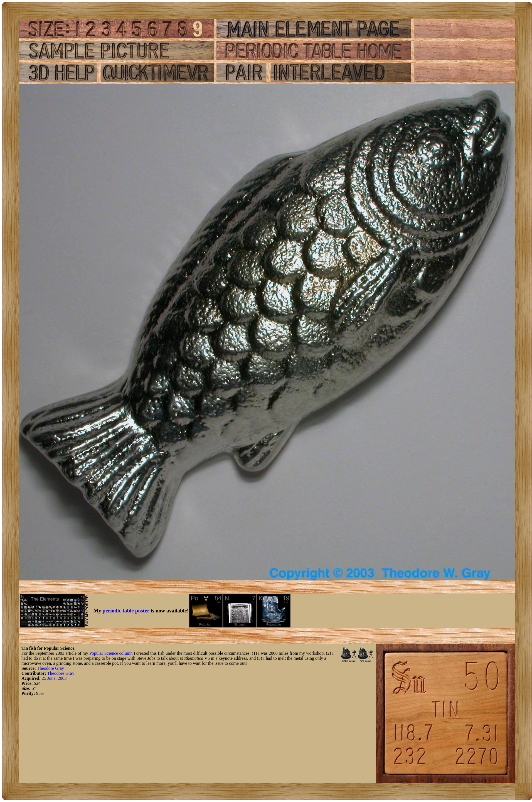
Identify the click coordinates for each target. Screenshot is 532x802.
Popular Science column (111, 653)
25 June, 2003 (54, 678)
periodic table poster (126, 611)
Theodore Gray (51, 668)
